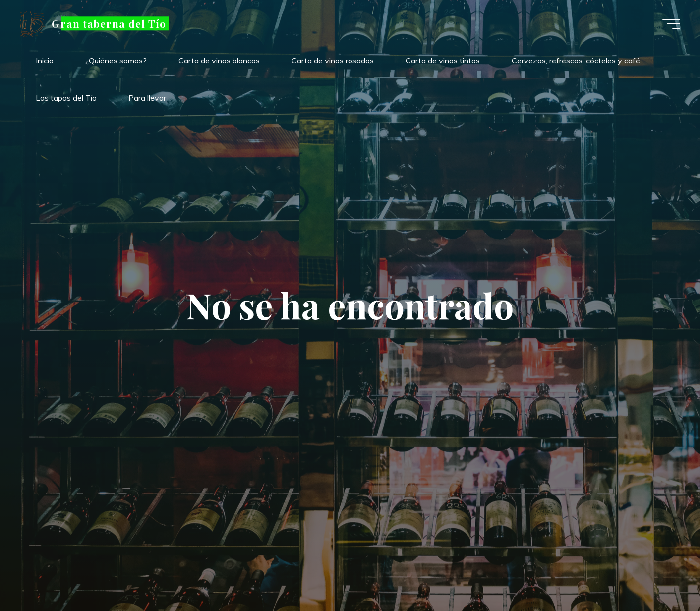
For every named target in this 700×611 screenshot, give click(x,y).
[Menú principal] (671, 24)
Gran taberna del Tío (109, 23)
